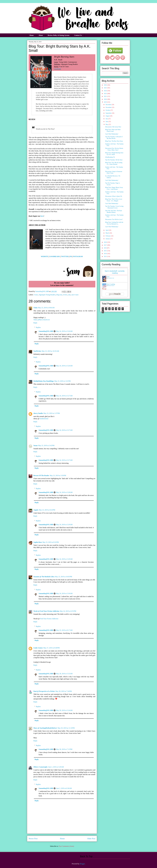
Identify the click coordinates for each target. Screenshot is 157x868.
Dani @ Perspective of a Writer (44, 691)
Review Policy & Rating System (59, 35)
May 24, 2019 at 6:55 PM (68, 611)
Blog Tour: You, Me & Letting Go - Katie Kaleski (114, 163)
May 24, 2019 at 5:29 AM (64, 525)
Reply (35, 323)
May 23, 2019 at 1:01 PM (62, 381)
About (41, 35)
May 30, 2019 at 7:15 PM (64, 749)
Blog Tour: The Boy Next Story (114, 141)
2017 (106, 245)
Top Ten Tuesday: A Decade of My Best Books (114, 138)
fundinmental (44, 419)
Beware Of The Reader (41, 475)
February (108, 236)
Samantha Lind (111, 278)
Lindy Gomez (38, 648)
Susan (35, 445)
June (107, 122)
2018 (106, 242)
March (108, 233)
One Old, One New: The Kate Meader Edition (114, 211)
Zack (108, 277)
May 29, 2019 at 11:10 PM (66, 728)
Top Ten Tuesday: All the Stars (114, 160)
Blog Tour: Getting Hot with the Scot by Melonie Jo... (114, 223)
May (107, 124)
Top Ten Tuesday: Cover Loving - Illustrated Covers (114, 207)
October (108, 110)
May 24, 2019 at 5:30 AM (64, 593)
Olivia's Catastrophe (41, 767)
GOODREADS (55, 256)
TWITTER (65, 256)
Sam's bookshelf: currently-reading (115, 272)
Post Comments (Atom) (66, 846)
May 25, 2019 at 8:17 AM (64, 630)
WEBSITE (45, 256)
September (109, 113)
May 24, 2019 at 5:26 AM (64, 331)
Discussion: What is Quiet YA (114, 196)
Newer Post (33, 839)
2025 (106, 88)
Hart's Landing (111, 284)
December (109, 105)
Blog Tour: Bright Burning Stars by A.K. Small (114, 154)
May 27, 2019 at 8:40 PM (51, 648)
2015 (106, 251)
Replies (38, 327)
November (109, 107)
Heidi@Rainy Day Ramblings (44, 381)
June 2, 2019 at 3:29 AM (56, 767)
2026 (106, 85)
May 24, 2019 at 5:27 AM (64, 396)
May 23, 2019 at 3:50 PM (58, 475)
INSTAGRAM (78, 256)
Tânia (35, 308)
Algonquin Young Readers (47, 295)
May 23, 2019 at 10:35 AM (50, 351)
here (42, 216)
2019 (106, 102)
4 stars (36, 295)
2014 (106, 254)
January (108, 239)
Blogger (82, 864)
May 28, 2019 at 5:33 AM (64, 674)
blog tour (59, 295)
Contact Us (78, 35)
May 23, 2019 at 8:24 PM (47, 510)
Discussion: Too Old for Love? (114, 219)
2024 (106, 91)
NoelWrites (37, 351)
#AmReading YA (110, 157)
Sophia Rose (38, 542)
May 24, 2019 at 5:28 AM (64, 492)
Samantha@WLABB (46, 331)
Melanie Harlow (111, 286)
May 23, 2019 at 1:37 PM (52, 413)
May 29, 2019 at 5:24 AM (64, 710)
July (107, 119)
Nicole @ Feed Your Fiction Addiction (46, 611)
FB (71, 256)
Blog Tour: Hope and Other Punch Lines (113, 130)
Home (32, 35)
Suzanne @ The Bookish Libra (44, 577)
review (65, 295)
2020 (106, 99)
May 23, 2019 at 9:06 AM (46, 308)
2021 (106, 96)
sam (69, 295)
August (108, 116)
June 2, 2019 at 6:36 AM (64, 788)
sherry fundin (38, 413)
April (107, 230)
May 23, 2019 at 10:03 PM (63, 577)
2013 (106, 256)
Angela (36, 510)
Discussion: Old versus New (113, 127)
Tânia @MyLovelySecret (42, 320)
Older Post (91, 839)
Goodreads (58, 69)
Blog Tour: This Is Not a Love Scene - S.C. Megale (114, 200)
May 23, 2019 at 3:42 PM (46, 445)
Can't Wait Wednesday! (112, 134)
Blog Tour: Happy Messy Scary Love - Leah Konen (114, 188)
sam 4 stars (75, 295)
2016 (106, 248)
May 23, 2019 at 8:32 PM (51, 542)
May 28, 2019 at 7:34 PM (64, 691)
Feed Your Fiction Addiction (49, 619)
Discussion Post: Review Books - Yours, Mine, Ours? (114, 149)
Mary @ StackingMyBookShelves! (45, 728)
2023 (106, 94)
